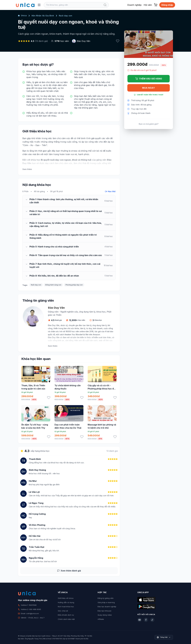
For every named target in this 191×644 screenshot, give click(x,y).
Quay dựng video (105, 615)
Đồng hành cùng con (53, 285)
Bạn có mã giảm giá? (149, 124)
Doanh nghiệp (134, 5)
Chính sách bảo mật (66, 619)
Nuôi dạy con (66, 16)
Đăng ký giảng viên (106, 598)
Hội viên (148, 5)
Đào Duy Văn (83, 41)
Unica (22, 15)
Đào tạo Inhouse (104, 611)
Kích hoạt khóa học (66, 607)
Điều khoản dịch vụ (66, 615)
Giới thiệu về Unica (66, 598)
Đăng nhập (167, 5)
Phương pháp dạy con (74, 285)
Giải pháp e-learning (106, 602)
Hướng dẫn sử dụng (66, 602)
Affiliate (101, 619)
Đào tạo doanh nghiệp (107, 607)
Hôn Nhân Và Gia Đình (43, 16)
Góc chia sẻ (63, 611)
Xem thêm (27, 169)
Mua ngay (148, 88)
